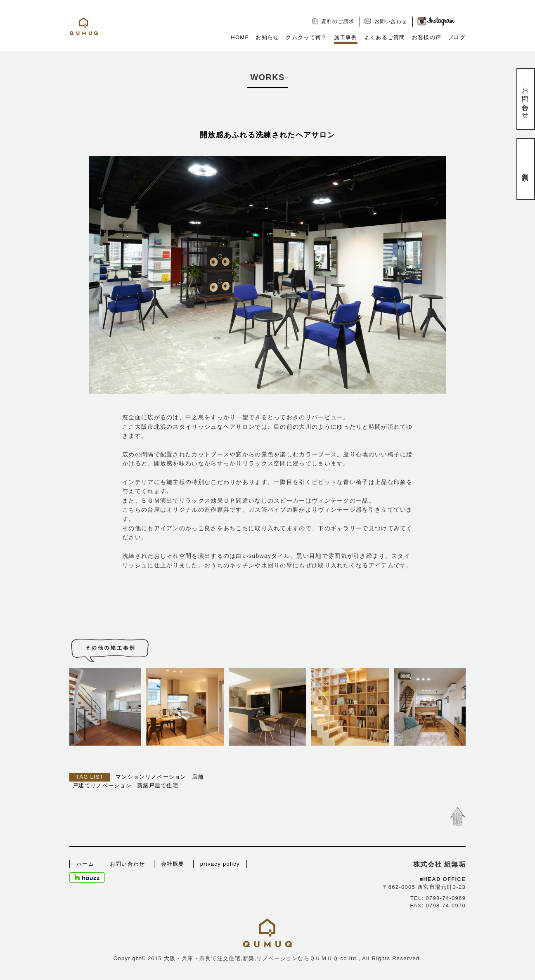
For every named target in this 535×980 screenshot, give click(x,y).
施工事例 (346, 37)
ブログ (457, 37)
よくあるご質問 (385, 37)
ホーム (85, 864)
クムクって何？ (306, 37)
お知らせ (267, 37)
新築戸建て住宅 (158, 785)
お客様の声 (427, 37)
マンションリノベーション (151, 777)
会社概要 (173, 864)
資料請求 (525, 169)
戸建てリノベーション (102, 785)
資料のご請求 (338, 21)
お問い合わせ (391, 21)
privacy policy (220, 864)
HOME (240, 37)
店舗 (198, 777)
